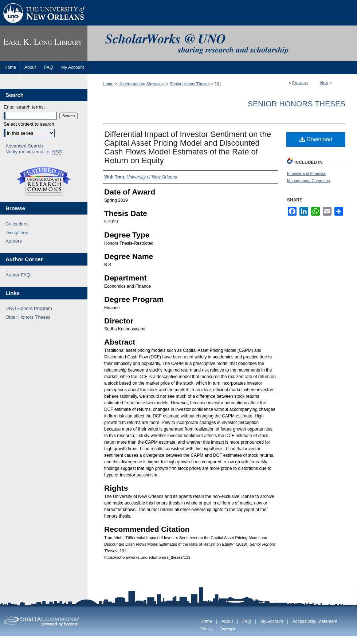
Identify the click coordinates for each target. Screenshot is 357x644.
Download (316, 139)
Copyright (227, 629)
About (227, 621)
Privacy (206, 629)
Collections (17, 224)
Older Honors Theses (28, 317)
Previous (300, 83)
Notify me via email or (34, 152)
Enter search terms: (24, 107)
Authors (14, 241)
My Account (272, 621)
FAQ (247, 621)
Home (108, 84)
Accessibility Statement (315, 621)
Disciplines (17, 233)
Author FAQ (18, 275)
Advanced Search (24, 146)
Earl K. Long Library (44, 43)
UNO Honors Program (29, 308)
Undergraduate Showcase (142, 84)
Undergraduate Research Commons (44, 181)
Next (324, 83)
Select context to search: (30, 124)
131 (218, 84)
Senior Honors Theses (190, 84)
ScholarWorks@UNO (222, 43)
